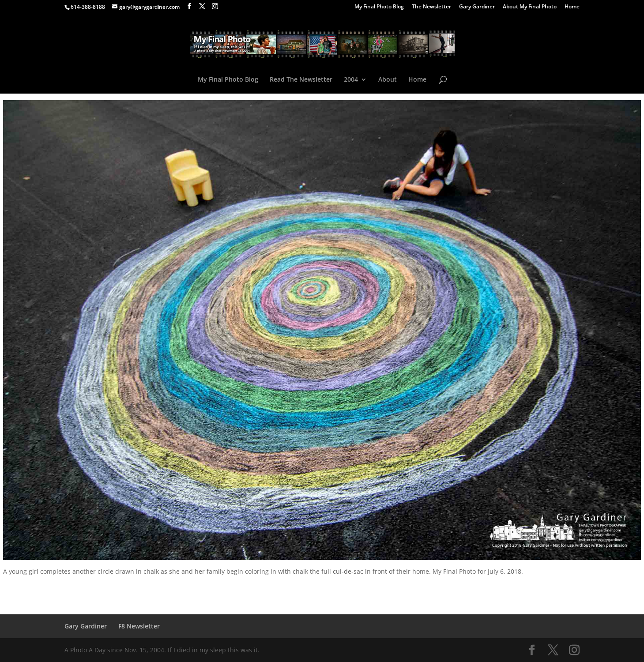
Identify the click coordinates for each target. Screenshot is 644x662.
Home (572, 7)
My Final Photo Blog (379, 7)
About (388, 80)
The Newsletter (431, 7)
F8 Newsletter (139, 626)
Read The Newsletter (301, 80)
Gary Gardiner (477, 7)
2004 (351, 80)
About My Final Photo (530, 7)
